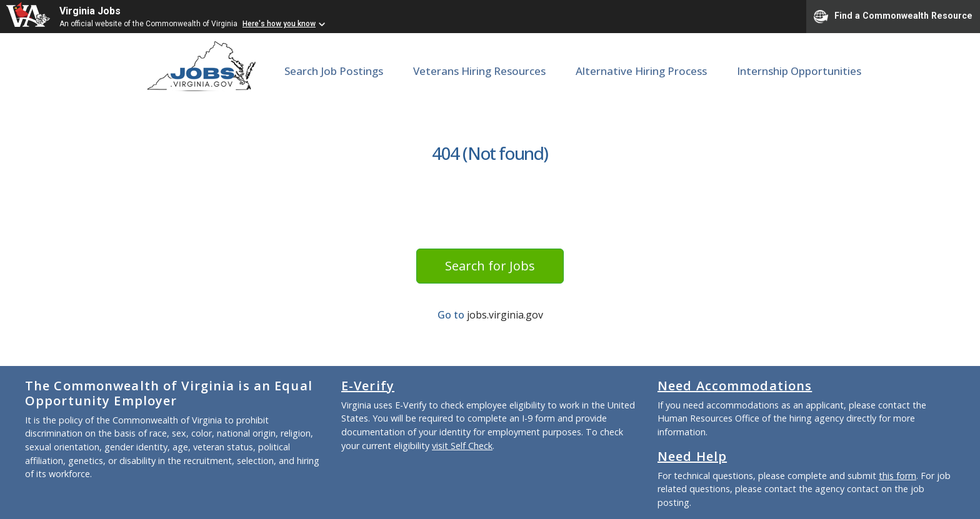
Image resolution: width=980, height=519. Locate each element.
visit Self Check (462, 446)
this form (897, 476)
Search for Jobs (490, 266)
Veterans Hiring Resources (479, 71)
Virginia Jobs (90, 11)
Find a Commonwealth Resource (893, 16)
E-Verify (368, 386)
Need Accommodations (735, 386)
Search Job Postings (334, 71)
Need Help (692, 456)
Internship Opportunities (799, 71)
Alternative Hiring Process (641, 71)
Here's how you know (279, 24)
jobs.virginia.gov (505, 315)
